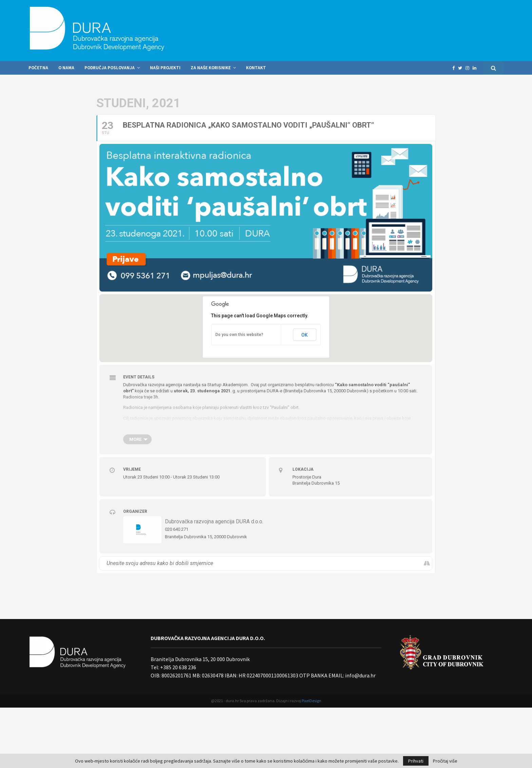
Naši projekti (165, 68)
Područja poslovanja (110, 68)
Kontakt (256, 68)
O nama (66, 68)
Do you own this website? (239, 335)
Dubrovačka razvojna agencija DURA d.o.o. (214, 521)
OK (305, 335)
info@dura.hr (360, 675)
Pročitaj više (445, 761)
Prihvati (416, 761)
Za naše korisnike (211, 68)
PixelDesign (311, 701)
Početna (38, 68)
